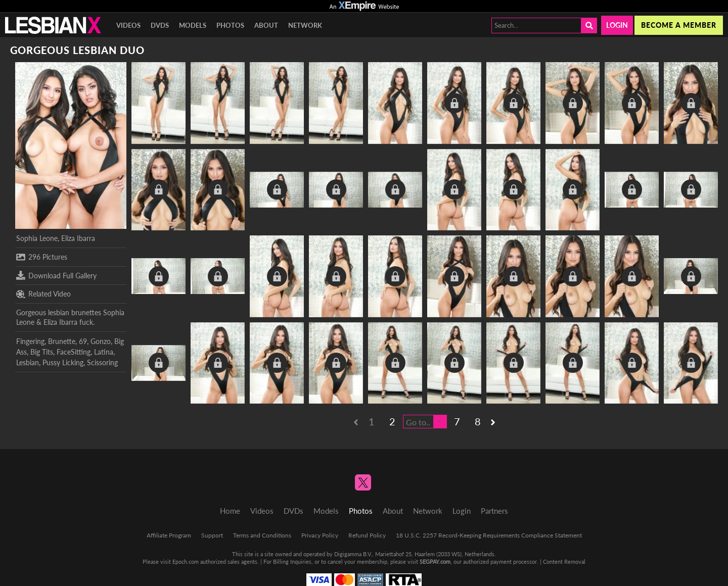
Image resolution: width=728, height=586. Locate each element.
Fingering (30, 341)
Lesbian (28, 362)
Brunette (62, 341)
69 (83, 341)
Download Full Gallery (56, 275)
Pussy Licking (63, 362)
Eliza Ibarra (78, 238)
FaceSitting (74, 352)
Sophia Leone (37, 238)
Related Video (43, 294)
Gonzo (101, 341)
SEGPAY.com (435, 561)
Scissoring (102, 362)
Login (617, 25)
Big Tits (42, 352)
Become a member (679, 25)
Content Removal (564, 561)
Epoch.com (186, 561)
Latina (104, 352)
